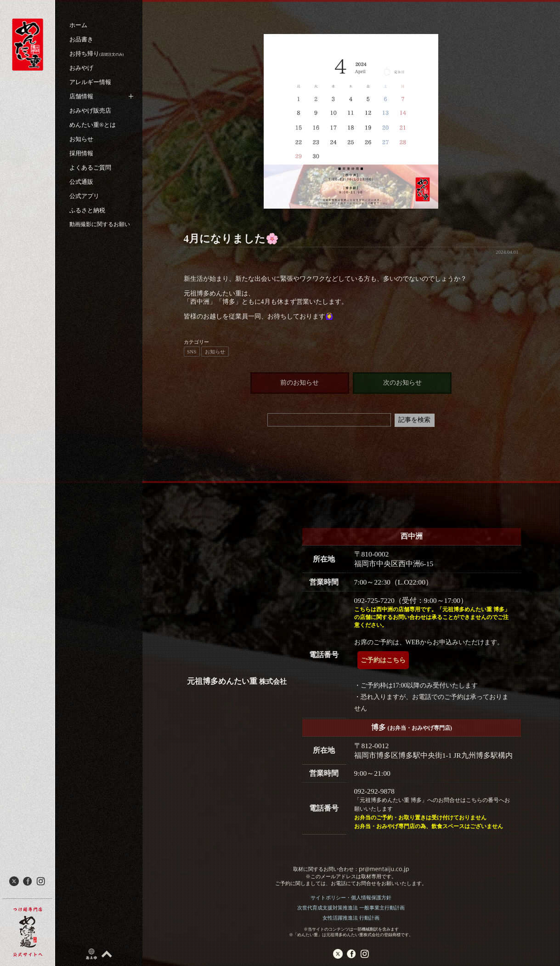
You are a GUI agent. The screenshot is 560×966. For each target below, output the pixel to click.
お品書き (81, 39)
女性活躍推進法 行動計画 (351, 918)
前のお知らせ (300, 383)
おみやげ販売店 (90, 111)
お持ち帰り (96, 54)
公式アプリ (84, 196)
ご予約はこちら (383, 660)
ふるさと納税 (87, 210)
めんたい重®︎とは (93, 125)
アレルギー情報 (90, 82)
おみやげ (81, 68)
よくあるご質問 (90, 168)
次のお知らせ (402, 383)
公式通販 (81, 182)
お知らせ (81, 139)
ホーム (78, 25)
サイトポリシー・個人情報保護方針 (351, 898)
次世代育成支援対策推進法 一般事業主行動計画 (351, 908)
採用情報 (81, 153)
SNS (192, 352)
